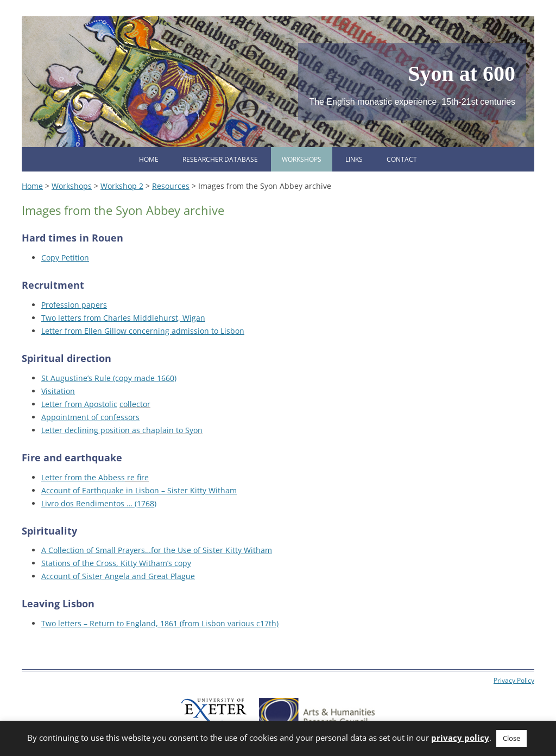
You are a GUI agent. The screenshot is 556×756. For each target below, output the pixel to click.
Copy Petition (65, 258)
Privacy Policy (514, 680)
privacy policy (460, 738)
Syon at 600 (462, 74)
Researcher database (220, 159)
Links (354, 159)
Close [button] (511, 738)
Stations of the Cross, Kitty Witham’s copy (116, 563)
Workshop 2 (122, 186)
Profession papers (74, 305)
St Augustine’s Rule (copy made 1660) (109, 378)
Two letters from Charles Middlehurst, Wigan (123, 318)
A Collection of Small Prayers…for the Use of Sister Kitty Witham (157, 550)
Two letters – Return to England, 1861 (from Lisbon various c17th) (160, 623)
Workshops (302, 159)
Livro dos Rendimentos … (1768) (99, 503)
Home (149, 159)
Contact (402, 159)
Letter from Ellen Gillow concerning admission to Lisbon (143, 331)
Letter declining (70, 430)
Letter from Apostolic (79, 404)
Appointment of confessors (90, 417)
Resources (171, 186)
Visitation (58, 391)
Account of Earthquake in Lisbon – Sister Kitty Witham (139, 490)
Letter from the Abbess (83, 477)
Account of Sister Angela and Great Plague (118, 576)
